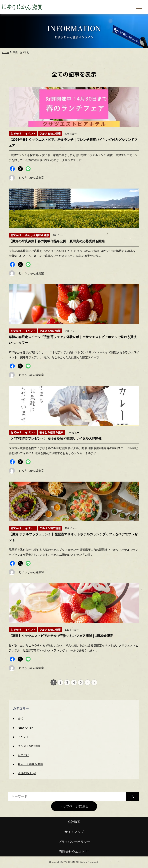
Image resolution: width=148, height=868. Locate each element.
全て (21, 718)
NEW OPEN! (26, 728)
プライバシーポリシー (74, 842)
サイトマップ (74, 832)
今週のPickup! (27, 773)
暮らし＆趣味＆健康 (30, 764)
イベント (23, 737)
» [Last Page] (94, 682)
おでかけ (23, 755)
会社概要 (74, 822)
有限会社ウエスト (74, 852)
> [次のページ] (87, 682)
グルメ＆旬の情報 (29, 746)
